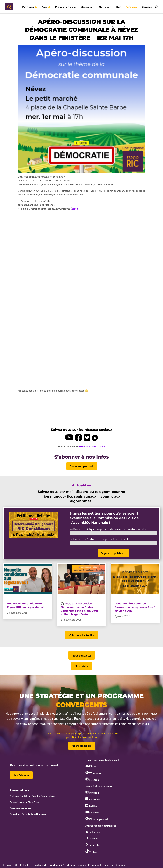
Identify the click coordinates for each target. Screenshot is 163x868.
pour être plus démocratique (82, 737)
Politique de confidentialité (49, 865)
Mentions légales (76, 865)
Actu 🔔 (46, 7)
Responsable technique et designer (108, 865)
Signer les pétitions (113, 553)
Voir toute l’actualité (82, 635)
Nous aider (81, 666)
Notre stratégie (82, 746)
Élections (86, 7)
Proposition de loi (66, 7)
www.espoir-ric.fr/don (92, 446)
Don (119, 7)
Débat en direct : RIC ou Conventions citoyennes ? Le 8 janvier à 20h (135, 607)
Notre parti (106, 7)
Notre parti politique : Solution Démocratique (32, 796)
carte (75, 208)
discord (82, 492)
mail (70, 492)
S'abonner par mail (82, 466)
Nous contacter (82, 655)
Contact (147, 7)
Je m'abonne (21, 775)
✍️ (30, 7)
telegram (103, 492)
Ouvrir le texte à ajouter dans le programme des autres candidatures (82, 733)
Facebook (93, 799)
